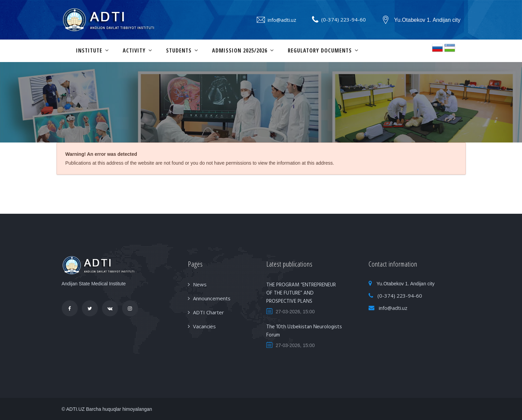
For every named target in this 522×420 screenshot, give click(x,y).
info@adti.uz (282, 20)
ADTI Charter (208, 312)
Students (179, 50)
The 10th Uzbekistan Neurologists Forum (304, 331)
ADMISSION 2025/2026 (240, 50)
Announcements (212, 298)
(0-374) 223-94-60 (344, 19)
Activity (134, 50)
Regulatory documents (320, 50)
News (200, 284)
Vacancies (204, 326)
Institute (89, 50)
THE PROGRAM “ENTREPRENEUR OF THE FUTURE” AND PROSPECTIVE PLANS (301, 293)
